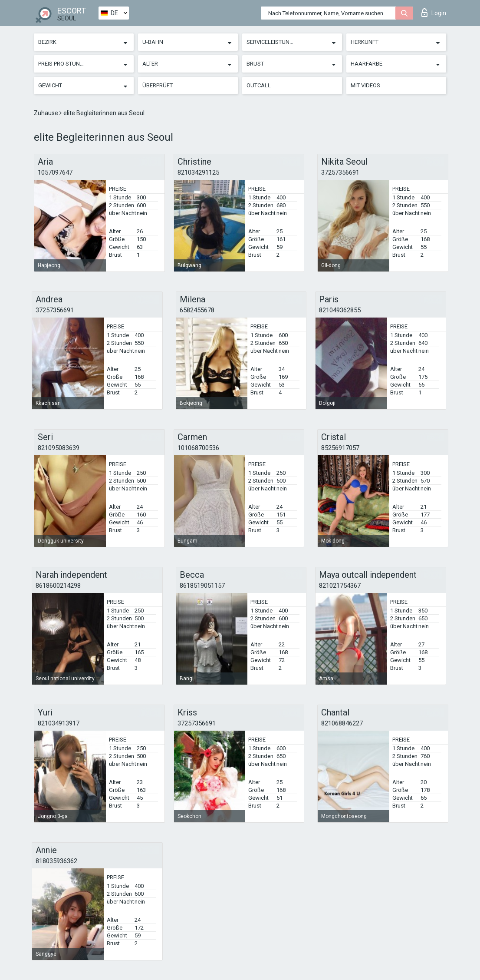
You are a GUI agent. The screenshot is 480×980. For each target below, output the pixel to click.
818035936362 (56, 861)
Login (434, 13)
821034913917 (59, 723)
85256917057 (340, 448)
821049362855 (340, 310)
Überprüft (158, 85)
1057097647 (55, 172)
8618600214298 (58, 586)
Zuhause (47, 113)
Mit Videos (365, 85)
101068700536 (198, 448)
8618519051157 (202, 586)
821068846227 (342, 723)
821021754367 (340, 586)
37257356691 (340, 172)
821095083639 (59, 448)
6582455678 (197, 310)
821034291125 (198, 172)
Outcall (259, 85)
